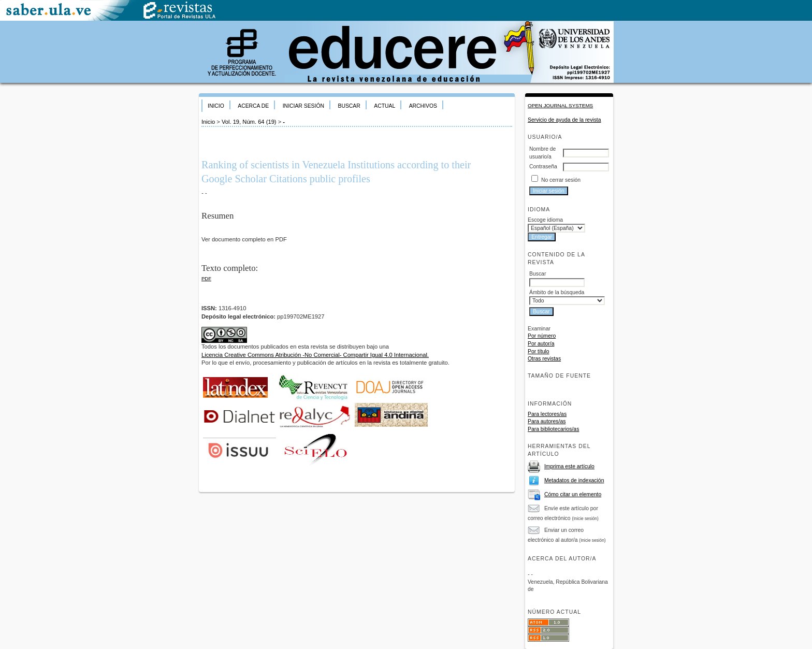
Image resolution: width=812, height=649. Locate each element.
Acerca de (253, 106)
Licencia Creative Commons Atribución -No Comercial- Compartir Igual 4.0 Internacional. (315, 355)
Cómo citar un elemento (573, 494)
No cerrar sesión (561, 180)
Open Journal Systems (560, 105)
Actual (385, 106)
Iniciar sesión (303, 106)
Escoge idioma (545, 220)
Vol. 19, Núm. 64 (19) (249, 122)
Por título (539, 351)
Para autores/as (547, 421)
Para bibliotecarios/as (553, 429)
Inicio (216, 106)
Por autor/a (541, 344)
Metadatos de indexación (574, 480)
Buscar (349, 106)
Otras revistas (544, 359)
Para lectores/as (547, 414)
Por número (542, 336)
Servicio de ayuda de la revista (564, 120)
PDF (206, 278)
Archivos (423, 106)
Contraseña (543, 167)
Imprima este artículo (569, 466)
